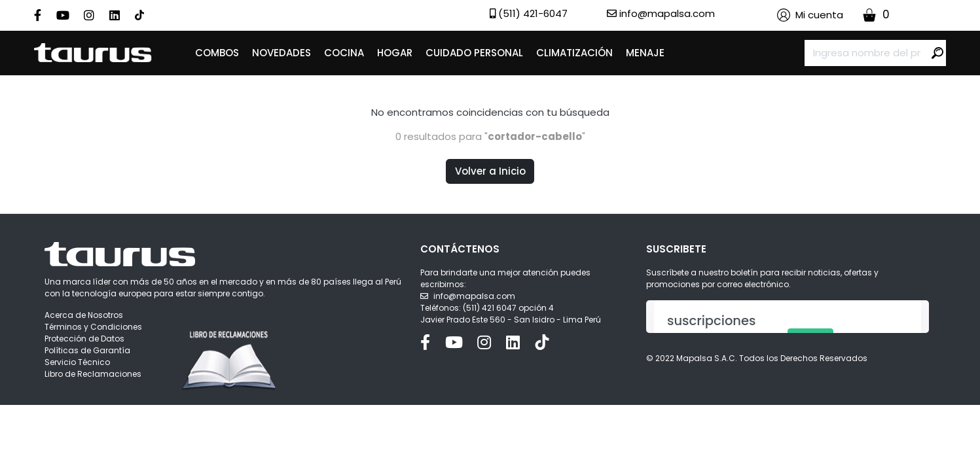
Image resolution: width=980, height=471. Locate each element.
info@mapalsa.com (474, 296)
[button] (810, 15)
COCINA (344, 53)
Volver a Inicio (490, 171)
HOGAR (395, 53)
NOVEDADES (281, 53)
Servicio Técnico (77, 362)
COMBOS (217, 53)
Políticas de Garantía (87, 350)
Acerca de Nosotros (84, 315)
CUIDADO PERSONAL (474, 53)
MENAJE (645, 53)
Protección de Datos (84, 339)
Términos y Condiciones (93, 327)
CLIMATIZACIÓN (574, 53)
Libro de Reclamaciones (93, 374)
